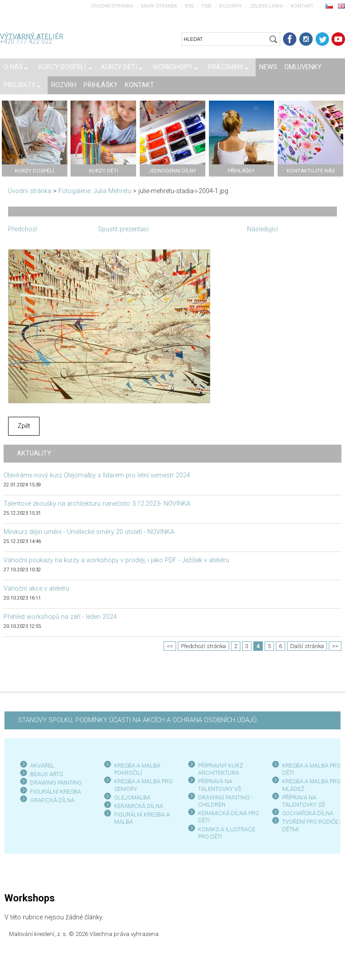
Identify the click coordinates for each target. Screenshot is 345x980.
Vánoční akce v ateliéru (36, 589)
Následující (263, 229)
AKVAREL (42, 766)
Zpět (24, 426)
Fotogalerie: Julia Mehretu (95, 191)
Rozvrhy (231, 6)
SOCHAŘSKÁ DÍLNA (308, 813)
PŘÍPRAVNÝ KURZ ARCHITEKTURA (221, 769)
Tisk (206, 6)
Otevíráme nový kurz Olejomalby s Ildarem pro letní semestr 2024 (97, 475)
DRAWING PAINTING (56, 783)
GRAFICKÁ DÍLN (51, 800)
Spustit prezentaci (123, 229)
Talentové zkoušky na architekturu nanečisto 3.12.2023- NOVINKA (97, 504)
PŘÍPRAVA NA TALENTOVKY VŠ (220, 785)
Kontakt (302, 6)
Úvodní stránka (112, 6)
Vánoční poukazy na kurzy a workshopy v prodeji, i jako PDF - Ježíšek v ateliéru (116, 560)
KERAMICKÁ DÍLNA (139, 806)
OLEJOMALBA (132, 797)
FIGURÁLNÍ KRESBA (55, 792)
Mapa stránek (159, 6)
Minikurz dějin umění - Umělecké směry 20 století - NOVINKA (89, 532)
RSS (189, 6)
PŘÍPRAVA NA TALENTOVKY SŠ (304, 801)
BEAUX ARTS (46, 774)
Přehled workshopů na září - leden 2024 (60, 617)
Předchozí (22, 229)
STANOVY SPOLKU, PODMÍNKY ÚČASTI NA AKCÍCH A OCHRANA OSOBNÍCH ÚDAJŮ (137, 720)
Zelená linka (266, 6)
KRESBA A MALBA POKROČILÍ (137, 769)
